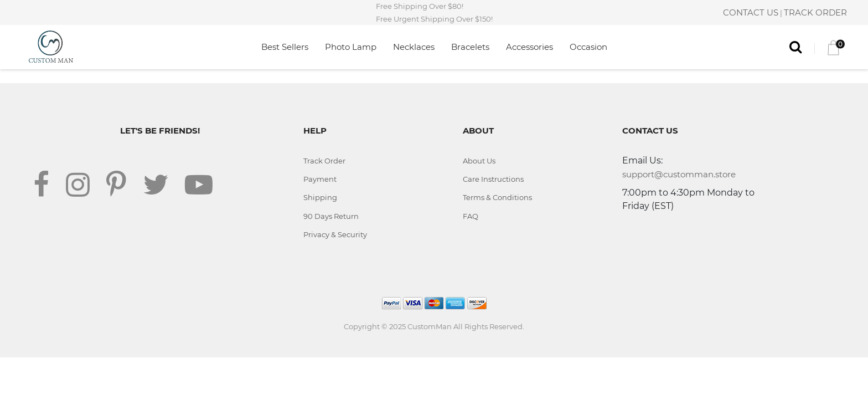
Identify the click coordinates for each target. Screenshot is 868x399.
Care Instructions (493, 179)
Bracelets (470, 47)
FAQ (471, 216)
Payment (320, 179)
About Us (479, 161)
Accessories (529, 47)
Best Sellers (285, 47)
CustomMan (430, 326)
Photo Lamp (351, 47)
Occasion (588, 47)
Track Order (324, 161)
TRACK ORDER (815, 12)
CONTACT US (751, 12)
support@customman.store (679, 174)
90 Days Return (331, 216)
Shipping (320, 197)
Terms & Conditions (497, 197)
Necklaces (414, 47)
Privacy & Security (335, 234)
